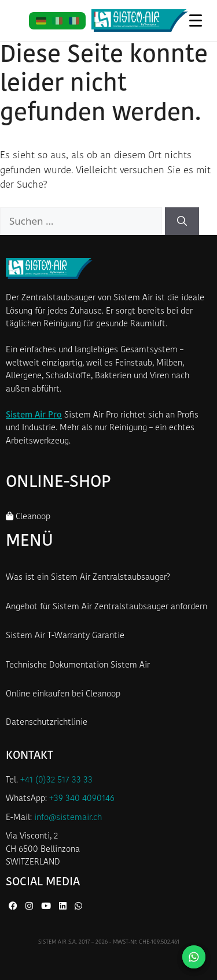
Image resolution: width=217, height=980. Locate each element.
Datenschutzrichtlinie (47, 723)
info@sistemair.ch (68, 818)
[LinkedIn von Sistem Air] (64, 907)
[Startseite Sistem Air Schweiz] (140, 21)
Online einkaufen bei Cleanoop (63, 694)
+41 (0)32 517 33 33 (56, 780)
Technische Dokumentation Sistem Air (78, 666)
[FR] (74, 21)
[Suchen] (182, 221)
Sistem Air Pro (34, 416)
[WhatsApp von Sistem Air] (78, 907)
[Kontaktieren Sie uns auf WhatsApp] (194, 957)
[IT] (58, 21)
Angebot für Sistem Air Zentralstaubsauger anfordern (106, 607)
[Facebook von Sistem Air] (14, 907)
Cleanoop (28, 517)
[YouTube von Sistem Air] (47, 907)
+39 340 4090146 (82, 799)
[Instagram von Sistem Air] (30, 907)
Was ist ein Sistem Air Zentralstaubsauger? (88, 578)
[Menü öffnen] (195, 20)
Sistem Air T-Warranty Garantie (65, 636)
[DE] (41, 21)
